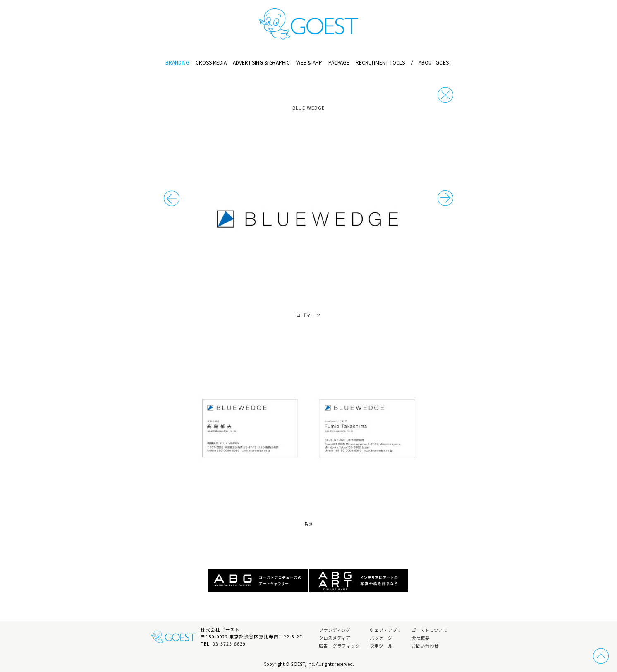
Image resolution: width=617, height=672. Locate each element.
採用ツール (381, 646)
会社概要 (421, 638)
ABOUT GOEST (431, 62)
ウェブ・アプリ (386, 630)
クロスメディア (335, 638)
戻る (445, 95)
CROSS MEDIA (211, 62)
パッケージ (381, 638)
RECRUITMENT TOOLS (380, 62)
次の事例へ (172, 198)
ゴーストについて (429, 630)
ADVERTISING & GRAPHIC (261, 62)
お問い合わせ (425, 646)
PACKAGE (339, 62)
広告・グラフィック (339, 646)
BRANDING (177, 62)
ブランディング (335, 630)
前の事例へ (445, 198)
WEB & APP (309, 62)
